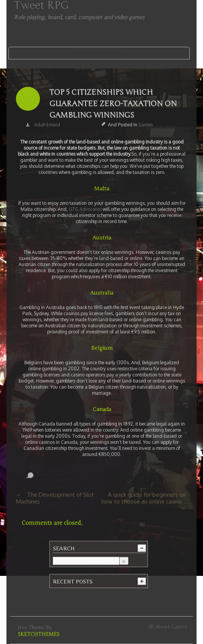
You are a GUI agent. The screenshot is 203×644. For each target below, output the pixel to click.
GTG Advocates (86, 209)
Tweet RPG (41, 5)
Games (146, 125)
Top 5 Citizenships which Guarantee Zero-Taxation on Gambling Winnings (113, 104)
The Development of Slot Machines (55, 498)
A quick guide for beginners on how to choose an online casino (144, 498)
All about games (167, 627)
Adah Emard (47, 125)
